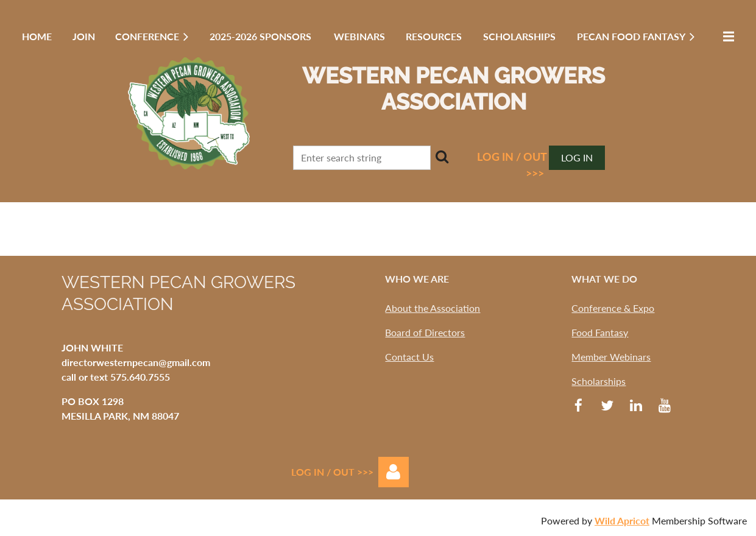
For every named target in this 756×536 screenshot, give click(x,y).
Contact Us (409, 357)
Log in (577, 157)
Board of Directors (425, 332)
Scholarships (599, 381)
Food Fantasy (600, 332)
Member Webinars (611, 357)
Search (442, 157)
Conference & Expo (613, 308)
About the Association (433, 308)
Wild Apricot (622, 520)
